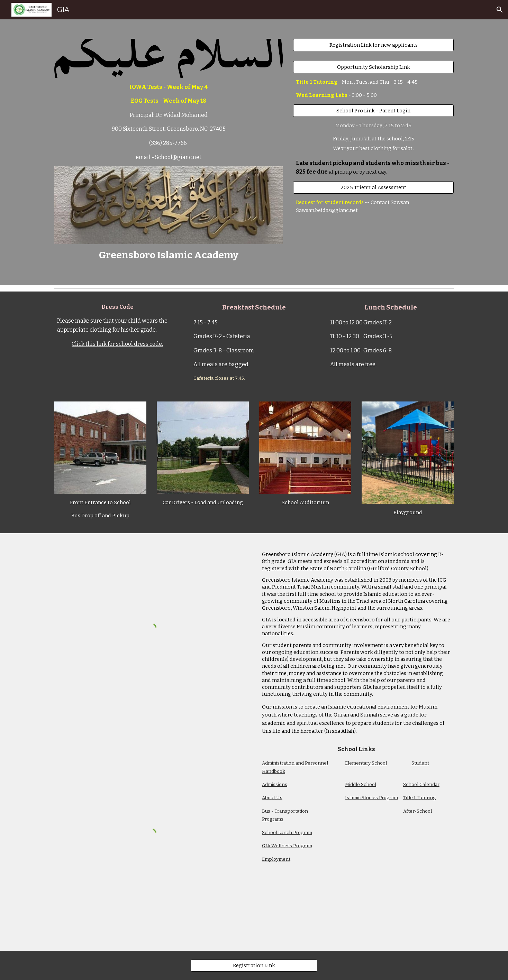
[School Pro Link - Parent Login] (373, 110)
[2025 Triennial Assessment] (373, 187)
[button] (500, 10)
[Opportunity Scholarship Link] (373, 67)
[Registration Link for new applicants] (373, 45)
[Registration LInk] (254, 965)
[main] (169, 122)
